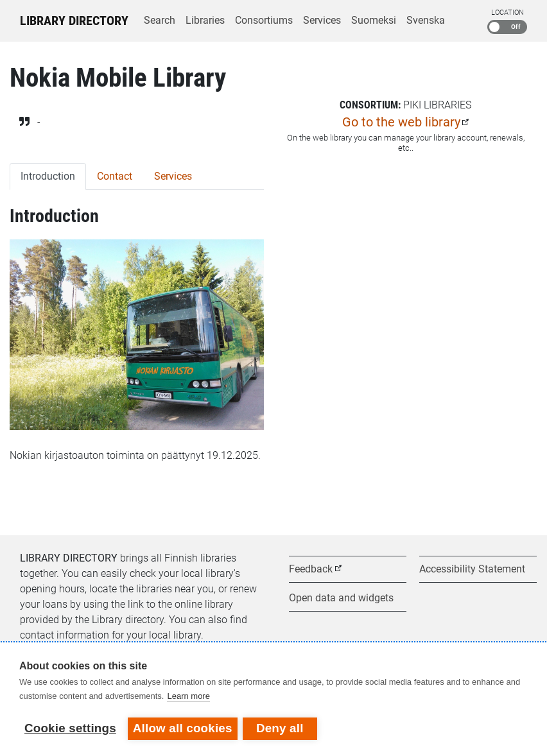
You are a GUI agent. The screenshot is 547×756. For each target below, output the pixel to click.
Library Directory (74, 21)
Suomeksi (374, 20)
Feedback (311, 569)
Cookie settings (70, 728)
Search (160, 20)
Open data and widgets (341, 598)
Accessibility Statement (472, 569)
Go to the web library (401, 122)
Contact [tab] (115, 176)
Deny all (281, 728)
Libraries (205, 20)
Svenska (426, 20)
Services (322, 20)
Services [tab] (173, 176)
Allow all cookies (183, 728)
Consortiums (264, 20)
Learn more (188, 697)
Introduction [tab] (48, 176)
